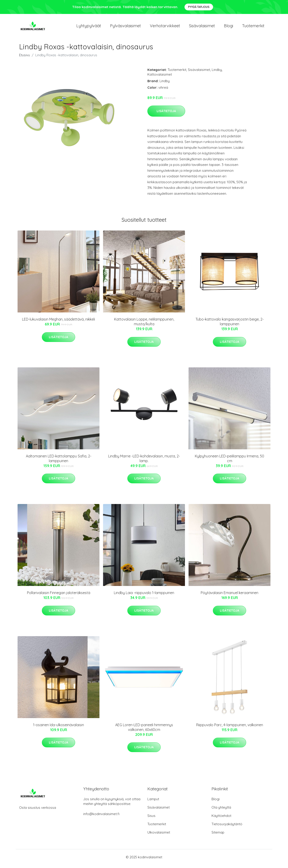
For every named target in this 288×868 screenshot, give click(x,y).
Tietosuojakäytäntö (227, 827)
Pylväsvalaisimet (125, 27)
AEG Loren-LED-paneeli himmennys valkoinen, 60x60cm (144, 730)
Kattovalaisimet (160, 78)
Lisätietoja (166, 114)
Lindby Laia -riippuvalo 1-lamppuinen (144, 596)
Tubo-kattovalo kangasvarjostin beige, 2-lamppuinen (230, 325)
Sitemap (218, 835)
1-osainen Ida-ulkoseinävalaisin (58, 728)
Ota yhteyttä (221, 810)
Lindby (217, 73)
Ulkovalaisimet (159, 835)
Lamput (153, 802)
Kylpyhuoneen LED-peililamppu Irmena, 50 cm (229, 462)
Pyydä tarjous (199, 7)
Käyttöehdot (221, 819)
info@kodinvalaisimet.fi (101, 817)
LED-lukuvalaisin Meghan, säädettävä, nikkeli (58, 322)
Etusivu (25, 58)
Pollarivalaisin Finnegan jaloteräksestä (59, 596)
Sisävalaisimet (202, 27)
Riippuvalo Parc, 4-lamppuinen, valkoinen (230, 728)
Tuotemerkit (253, 27)
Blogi (228, 27)
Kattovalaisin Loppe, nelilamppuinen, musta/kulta (144, 325)
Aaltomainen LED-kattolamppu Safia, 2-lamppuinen (59, 462)
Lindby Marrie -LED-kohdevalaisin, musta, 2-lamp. (144, 462)
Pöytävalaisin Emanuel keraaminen (229, 596)
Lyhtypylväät (89, 27)
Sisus (151, 819)
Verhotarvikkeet (165, 27)
